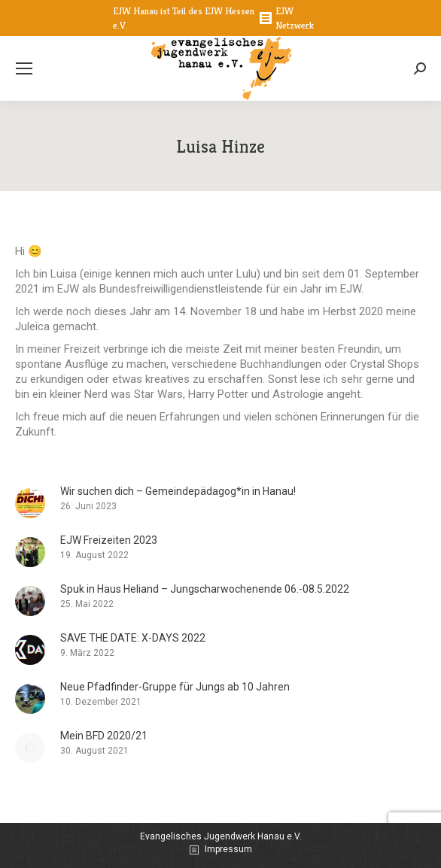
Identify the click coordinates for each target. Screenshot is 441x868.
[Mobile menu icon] (24, 68)
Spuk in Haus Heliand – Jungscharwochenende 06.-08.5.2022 (205, 589)
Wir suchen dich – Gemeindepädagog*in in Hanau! (178, 491)
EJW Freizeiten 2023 (109, 540)
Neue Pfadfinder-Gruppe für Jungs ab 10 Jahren (175, 687)
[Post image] (30, 503)
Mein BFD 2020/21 (104, 736)
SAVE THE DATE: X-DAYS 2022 (133, 638)
